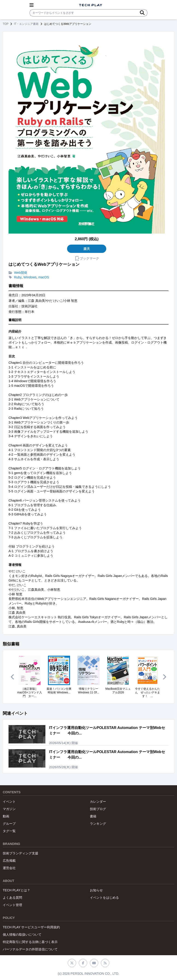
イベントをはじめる (104, 898)
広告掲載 (9, 861)
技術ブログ (98, 809)
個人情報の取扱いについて (22, 935)
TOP (6, 24)
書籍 (93, 816)
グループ (9, 824)
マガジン (9, 809)
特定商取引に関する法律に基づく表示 (30, 942)
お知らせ (96, 890)
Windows (30, 277)
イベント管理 (12, 905)
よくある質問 (12, 898)
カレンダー (98, 802)
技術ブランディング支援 (21, 853)
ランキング (98, 824)
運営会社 (9, 868)
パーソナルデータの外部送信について (30, 949)
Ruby (18, 277)
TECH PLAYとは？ (16, 890)
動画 (6, 816)
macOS (44, 277)
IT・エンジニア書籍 (26, 24)
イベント (9, 802)
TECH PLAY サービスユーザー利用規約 (31, 927)
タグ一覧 (9, 831)
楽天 (87, 249)
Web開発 (21, 273)
